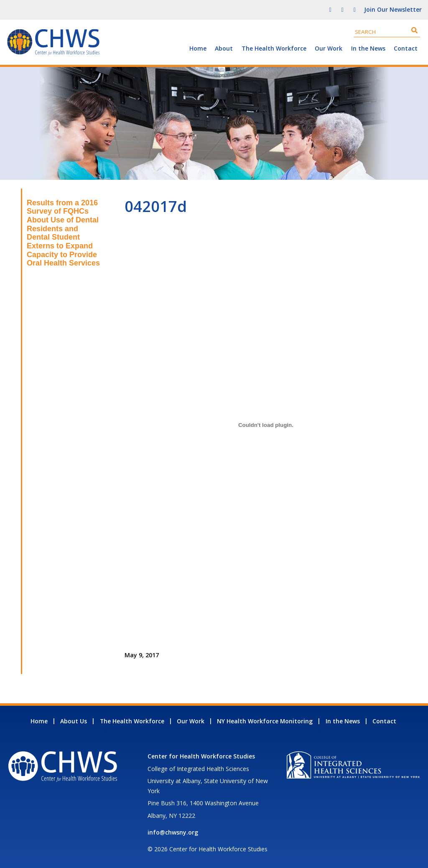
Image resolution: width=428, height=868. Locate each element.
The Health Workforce (274, 48)
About (224, 48)
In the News (368, 48)
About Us (74, 721)
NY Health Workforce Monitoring (265, 721)
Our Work (329, 48)
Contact (406, 48)
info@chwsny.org (173, 832)
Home (198, 48)
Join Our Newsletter (393, 9)
